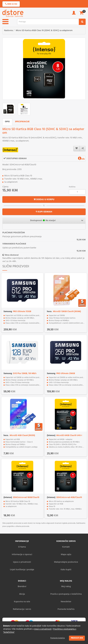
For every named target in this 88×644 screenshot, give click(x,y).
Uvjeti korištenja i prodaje (22, 570)
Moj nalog (66, 587)
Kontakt (66, 547)
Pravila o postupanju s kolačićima (66, 594)
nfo (81, 159)
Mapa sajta (66, 555)
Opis (7, 122)
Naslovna (8, 31)
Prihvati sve (77, 638)
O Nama (22, 547)
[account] (74, 14)
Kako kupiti (66, 570)
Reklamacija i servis (22, 609)
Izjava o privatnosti (22, 562)
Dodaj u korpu (44, 199)
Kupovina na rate (22, 602)
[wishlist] (77, 148)
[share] (83, 148)
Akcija (22, 594)
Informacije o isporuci (22, 555)
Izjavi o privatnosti (43, 629)
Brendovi (22, 587)
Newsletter (66, 602)
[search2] (82, 22)
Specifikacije (22, 122)
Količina (72, 187)
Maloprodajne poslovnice (66, 562)
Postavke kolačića (58, 638)
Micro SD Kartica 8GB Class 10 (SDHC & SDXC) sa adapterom (44, 31)
